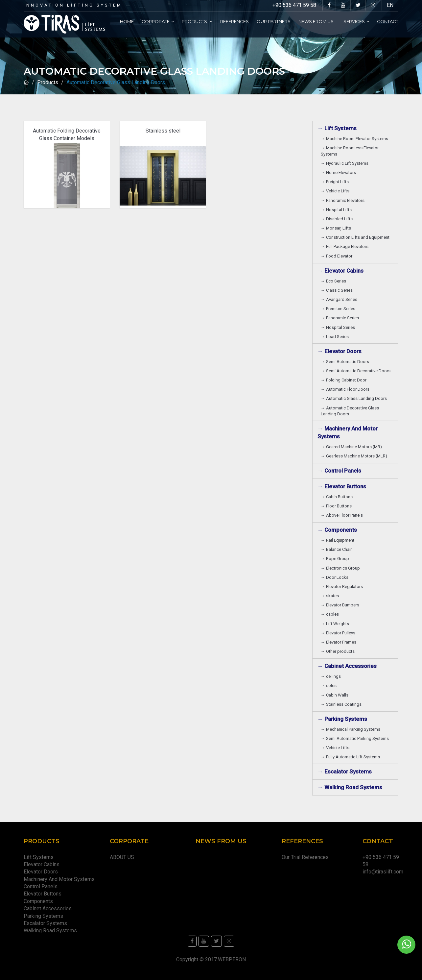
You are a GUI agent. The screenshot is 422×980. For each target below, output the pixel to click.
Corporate (158, 21)
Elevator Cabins (43, 864)
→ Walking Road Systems (350, 787)
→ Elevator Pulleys (339, 633)
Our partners (274, 21)
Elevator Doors (42, 872)
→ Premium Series (339, 309)
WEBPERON (232, 959)
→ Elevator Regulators (343, 587)
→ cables (330, 614)
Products (197, 21)
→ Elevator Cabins (342, 271)
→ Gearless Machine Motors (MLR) (355, 456)
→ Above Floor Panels (343, 515)
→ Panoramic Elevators (344, 200)
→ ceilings (332, 676)
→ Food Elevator (337, 256)
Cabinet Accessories (49, 908)
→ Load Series (336, 337)
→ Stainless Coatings (342, 704)
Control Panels (41, 886)
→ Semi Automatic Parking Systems (356, 738)
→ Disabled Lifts (338, 219)
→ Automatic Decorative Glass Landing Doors (350, 411)
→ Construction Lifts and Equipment (356, 237)
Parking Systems (43, 916)
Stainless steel (163, 131)
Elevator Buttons (44, 894)
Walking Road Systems (50, 931)
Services (356, 21)
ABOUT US (122, 857)
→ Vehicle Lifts (336, 191)
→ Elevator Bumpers (341, 605)
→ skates (330, 596)
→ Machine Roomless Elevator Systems (350, 151)
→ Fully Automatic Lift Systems (351, 757)
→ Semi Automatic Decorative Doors (357, 371)
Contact (388, 21)
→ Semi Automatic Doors (346, 362)
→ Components (339, 530)
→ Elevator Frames (340, 642)
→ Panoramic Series (341, 318)
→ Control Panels (339, 471)
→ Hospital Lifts (337, 210)
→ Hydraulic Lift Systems (346, 163)
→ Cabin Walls (336, 695)
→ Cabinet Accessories (348, 666)
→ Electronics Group (341, 568)
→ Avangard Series (340, 299)
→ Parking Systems (342, 719)
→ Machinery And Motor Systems (348, 432)
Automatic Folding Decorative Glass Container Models (67, 134)
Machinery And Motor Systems (60, 879)
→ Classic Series (338, 290)
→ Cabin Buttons (338, 497)
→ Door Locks (336, 577)
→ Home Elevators (339, 172)
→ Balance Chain (338, 549)
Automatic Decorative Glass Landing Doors (117, 82)
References (234, 21)
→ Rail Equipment (338, 540)
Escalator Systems (45, 923)
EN (390, 5)
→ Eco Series (334, 281)
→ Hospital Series (339, 327)
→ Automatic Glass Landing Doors (355, 398)
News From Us (317, 21)
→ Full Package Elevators (345, 246)
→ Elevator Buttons (343, 486)
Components (40, 901)
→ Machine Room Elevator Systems (355, 139)
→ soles (329, 686)
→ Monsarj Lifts (337, 228)
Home (127, 21)
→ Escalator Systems (345, 772)
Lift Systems (39, 857)
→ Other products (338, 651)
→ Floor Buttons (337, 506)
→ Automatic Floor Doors (346, 389)
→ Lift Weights (336, 624)
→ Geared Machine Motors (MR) (352, 447)
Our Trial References (305, 857)
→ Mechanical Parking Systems (352, 729)
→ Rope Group (336, 559)
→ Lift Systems (337, 128)
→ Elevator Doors (341, 351)
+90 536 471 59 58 (294, 5)
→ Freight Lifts (336, 182)
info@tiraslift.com (383, 872)
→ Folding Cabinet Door (345, 380)
